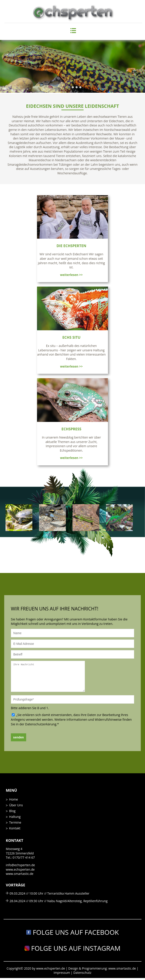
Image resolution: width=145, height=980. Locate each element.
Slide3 (77, 87)
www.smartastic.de (20, 874)
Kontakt (15, 828)
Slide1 (69, 87)
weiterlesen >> (71, 275)
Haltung (15, 817)
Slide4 (80, 87)
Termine (15, 822)
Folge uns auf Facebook (72, 932)
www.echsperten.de (20, 869)
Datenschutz (82, 973)
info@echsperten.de (20, 865)
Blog (12, 811)
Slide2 (73, 87)
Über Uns (16, 805)
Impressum (62, 973)
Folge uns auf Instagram (73, 948)
